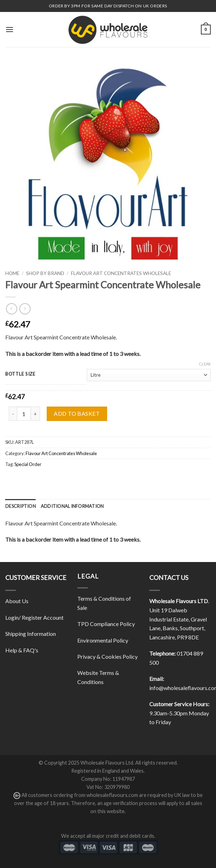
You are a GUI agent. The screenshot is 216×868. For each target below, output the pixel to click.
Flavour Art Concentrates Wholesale (121, 273)
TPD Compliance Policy (106, 624)
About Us (17, 601)
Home (12, 273)
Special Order (28, 464)
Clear (205, 364)
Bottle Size (20, 374)
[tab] (21, 506)
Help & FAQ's (22, 650)
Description (21, 506)
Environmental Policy (103, 640)
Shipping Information (31, 634)
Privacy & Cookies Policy (107, 656)
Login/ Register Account (34, 617)
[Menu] (9, 29)
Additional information (72, 506)
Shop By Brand (45, 273)
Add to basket (77, 413)
